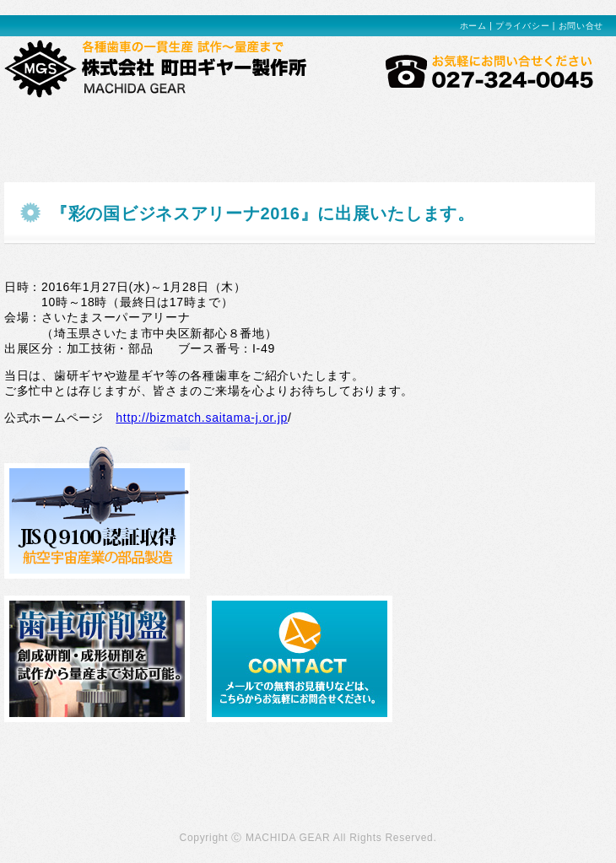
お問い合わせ (553, 128)
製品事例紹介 (131, 128)
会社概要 (468, 128)
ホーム (473, 26)
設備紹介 (215, 128)
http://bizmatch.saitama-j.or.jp (202, 418)
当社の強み (46, 128)
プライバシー (522, 26)
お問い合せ (581, 26)
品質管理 (384, 128)
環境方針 (300, 128)
